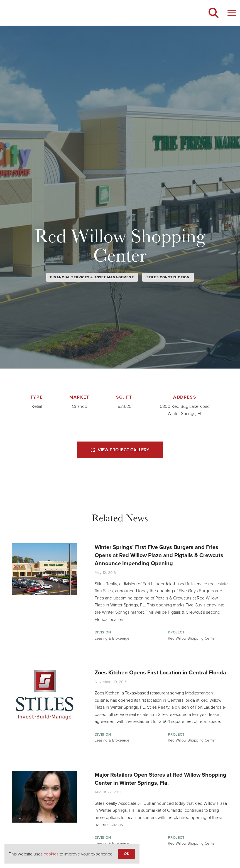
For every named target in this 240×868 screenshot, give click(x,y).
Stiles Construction (168, 277)
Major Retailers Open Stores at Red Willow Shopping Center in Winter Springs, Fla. (161, 779)
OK (126, 854)
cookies (51, 854)
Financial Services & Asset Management (92, 277)
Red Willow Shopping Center (192, 638)
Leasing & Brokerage (112, 638)
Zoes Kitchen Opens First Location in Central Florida (160, 672)
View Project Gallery (120, 450)
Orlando (79, 406)
